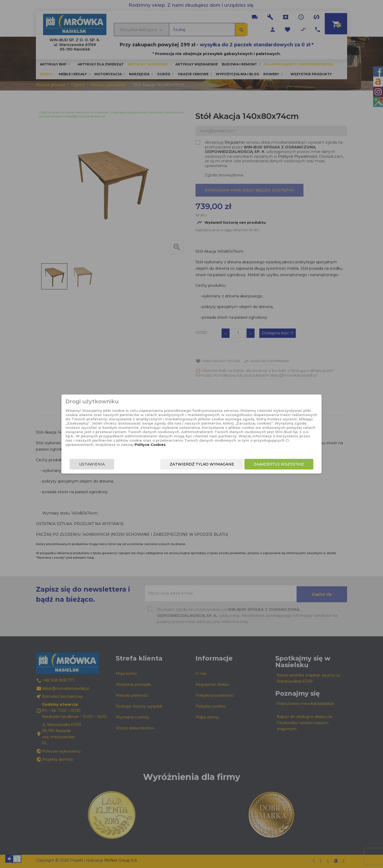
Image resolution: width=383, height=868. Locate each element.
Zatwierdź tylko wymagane (202, 464)
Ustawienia (92, 464)
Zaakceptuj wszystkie (279, 464)
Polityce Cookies (187, 445)
